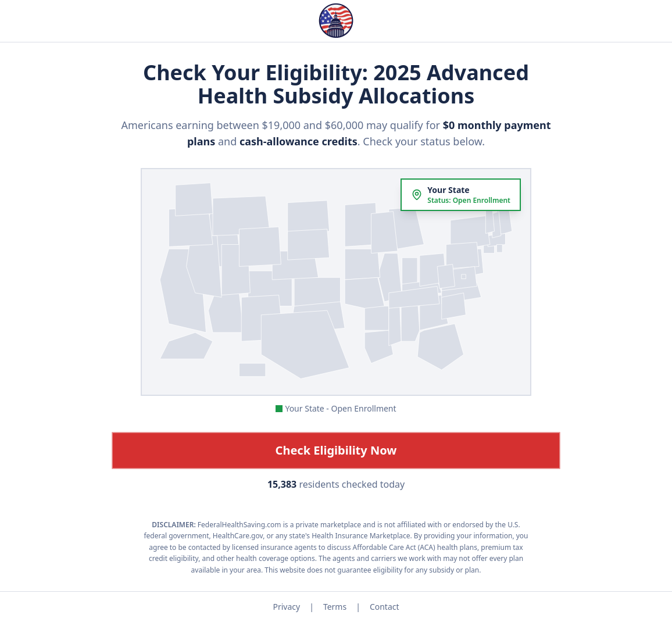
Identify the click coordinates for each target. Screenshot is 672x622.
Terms (335, 607)
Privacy (286, 607)
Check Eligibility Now (336, 450)
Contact (385, 607)
